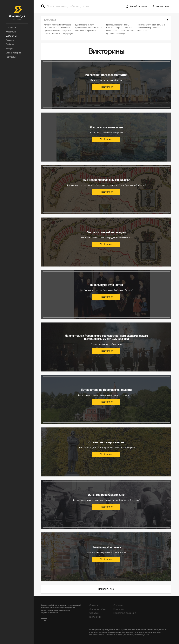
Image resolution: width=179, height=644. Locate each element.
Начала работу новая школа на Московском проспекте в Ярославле (151, 28)
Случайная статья (139, 6)
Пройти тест (106, 87)
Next (168, 20)
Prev (163, 20)
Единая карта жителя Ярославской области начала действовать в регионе (88, 28)
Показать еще (106, 589)
